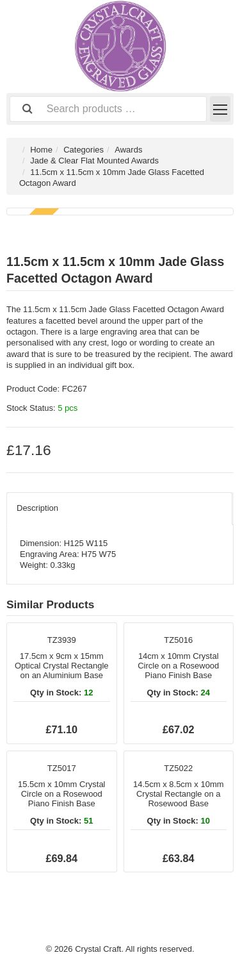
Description (37, 508)
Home (41, 150)
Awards (128, 150)
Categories (84, 150)
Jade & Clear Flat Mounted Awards (94, 161)
